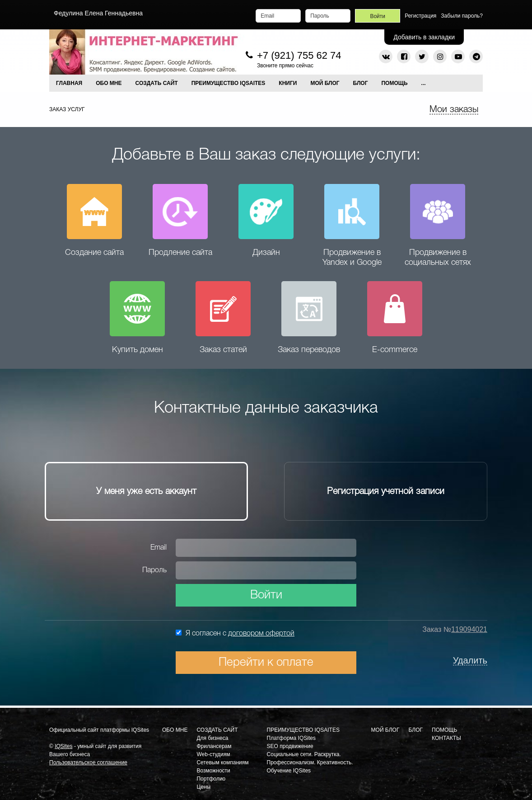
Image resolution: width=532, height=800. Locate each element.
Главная (69, 83)
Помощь (394, 83)
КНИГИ (288, 83)
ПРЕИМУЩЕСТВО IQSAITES (229, 83)
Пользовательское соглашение (88, 762)
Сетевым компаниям (222, 762)
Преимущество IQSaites (303, 730)
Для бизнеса (212, 738)
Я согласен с (235, 633)
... (424, 83)
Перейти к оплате (266, 663)
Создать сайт (217, 730)
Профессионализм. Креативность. (310, 762)
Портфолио (211, 779)
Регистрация (420, 16)
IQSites (63, 746)
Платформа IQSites (291, 738)
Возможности (213, 771)
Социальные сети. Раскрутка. (304, 754)
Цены (203, 787)
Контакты (446, 738)
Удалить (470, 661)
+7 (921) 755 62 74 (299, 55)
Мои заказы (454, 110)
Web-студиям (213, 754)
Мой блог (385, 730)
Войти (266, 595)
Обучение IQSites (289, 771)
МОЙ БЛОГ (325, 83)
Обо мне (175, 730)
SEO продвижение (290, 746)
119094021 (469, 629)
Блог (361, 83)
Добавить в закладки (424, 37)
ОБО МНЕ (109, 83)
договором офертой (261, 634)
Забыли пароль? (462, 16)
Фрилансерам (214, 746)
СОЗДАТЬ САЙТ (157, 83)
